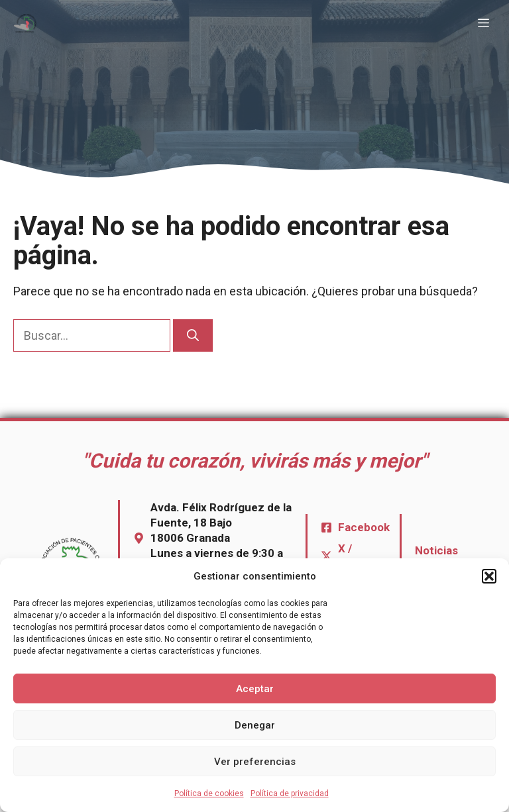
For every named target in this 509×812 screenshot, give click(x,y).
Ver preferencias (255, 762)
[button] (489, 576)
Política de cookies (209, 793)
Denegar (255, 725)
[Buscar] (193, 335)
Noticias (436, 550)
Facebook (364, 527)
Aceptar (255, 689)
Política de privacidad (290, 793)
